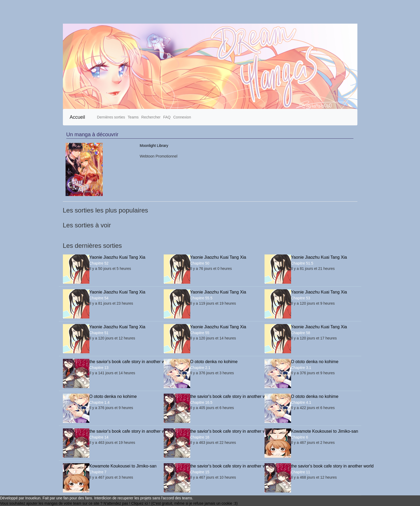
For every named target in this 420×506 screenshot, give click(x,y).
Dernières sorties (111, 117)
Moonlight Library (154, 146)
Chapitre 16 (200, 437)
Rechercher (151, 117)
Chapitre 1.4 (99, 402)
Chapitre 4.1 (301, 402)
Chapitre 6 (300, 437)
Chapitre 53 (301, 298)
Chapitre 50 (200, 263)
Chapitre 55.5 (201, 298)
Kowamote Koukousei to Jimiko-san (324, 431)
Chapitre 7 (98, 472)
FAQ (167, 117)
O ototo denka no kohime (214, 362)
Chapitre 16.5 (201, 402)
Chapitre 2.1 (200, 368)
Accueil (77, 117)
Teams (133, 117)
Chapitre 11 (301, 472)
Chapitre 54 (99, 298)
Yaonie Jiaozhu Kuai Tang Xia (117, 257)
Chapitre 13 (99, 368)
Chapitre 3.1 (301, 368)
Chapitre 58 (301, 333)
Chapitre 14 (99, 437)
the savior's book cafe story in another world (123, 362)
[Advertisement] (159, 12)
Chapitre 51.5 (302, 263)
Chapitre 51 (99, 333)
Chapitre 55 (200, 333)
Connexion (182, 117)
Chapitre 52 (99, 263)
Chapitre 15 (200, 472)
